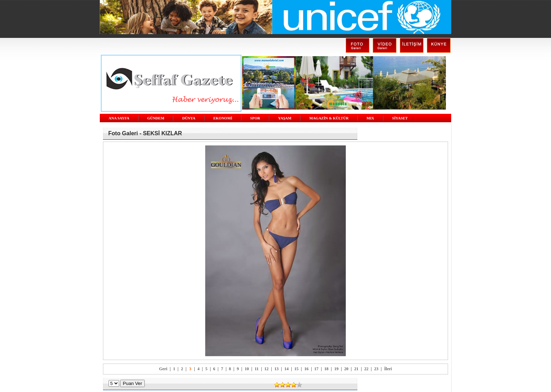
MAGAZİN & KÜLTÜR (329, 118)
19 (336, 369)
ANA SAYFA (119, 118)
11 (257, 369)
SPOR (255, 118)
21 (356, 369)
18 (326, 369)
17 (316, 369)
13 (277, 369)
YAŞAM (285, 118)
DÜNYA (189, 118)
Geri (163, 369)
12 (266, 369)
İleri (388, 369)
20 (346, 369)
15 (297, 369)
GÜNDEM (156, 118)
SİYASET (400, 118)
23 (376, 369)
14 (286, 369)
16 (306, 369)
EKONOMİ (223, 118)
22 (366, 369)
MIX (370, 118)
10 (247, 369)
